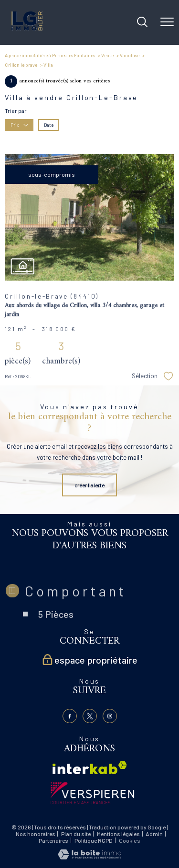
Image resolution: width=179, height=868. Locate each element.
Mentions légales (118, 834)
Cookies (130, 841)
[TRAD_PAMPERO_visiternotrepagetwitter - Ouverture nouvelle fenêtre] (90, 716)
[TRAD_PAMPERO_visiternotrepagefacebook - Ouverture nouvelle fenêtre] (70, 716)
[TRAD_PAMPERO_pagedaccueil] (27, 28)
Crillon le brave (21, 65)
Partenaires (53, 840)
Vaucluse (130, 55)
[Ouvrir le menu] (167, 22)
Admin (154, 834)
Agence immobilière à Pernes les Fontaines (50, 55)
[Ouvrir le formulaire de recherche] (142, 23)
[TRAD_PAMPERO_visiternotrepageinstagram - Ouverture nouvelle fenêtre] (110, 716)
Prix (19, 124)
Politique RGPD (94, 840)
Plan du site (76, 834)
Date (49, 124)
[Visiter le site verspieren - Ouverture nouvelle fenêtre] (92, 793)
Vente (107, 55)
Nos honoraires (36, 834)
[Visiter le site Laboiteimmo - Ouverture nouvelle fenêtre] (89, 857)
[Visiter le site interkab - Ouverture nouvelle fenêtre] (90, 768)
